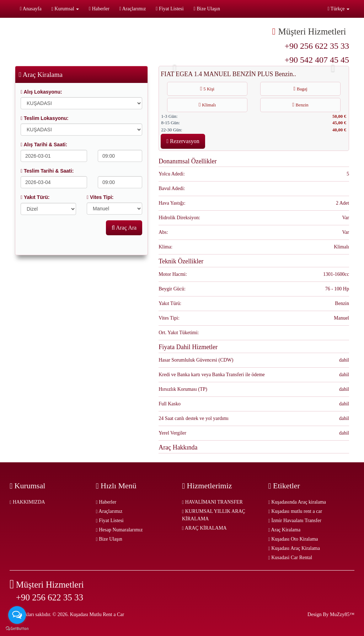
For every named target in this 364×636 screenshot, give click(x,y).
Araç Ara (124, 228)
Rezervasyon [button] (183, 141)
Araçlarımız (133, 9)
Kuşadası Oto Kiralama (293, 539)
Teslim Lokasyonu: (45, 118)
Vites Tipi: (100, 197)
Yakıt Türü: (35, 197)
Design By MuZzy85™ (331, 614)
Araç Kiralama (285, 530)
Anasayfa (31, 9)
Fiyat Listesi (170, 9)
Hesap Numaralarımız (119, 530)
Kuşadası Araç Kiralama (294, 548)
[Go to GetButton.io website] (17, 629)
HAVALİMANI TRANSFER (212, 502)
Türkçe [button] (338, 9)
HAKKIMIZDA (27, 502)
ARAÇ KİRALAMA (204, 528)
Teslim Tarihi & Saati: (47, 171)
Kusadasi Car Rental (290, 558)
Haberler (99, 9)
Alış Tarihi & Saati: (44, 144)
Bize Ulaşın (207, 9)
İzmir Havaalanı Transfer (295, 521)
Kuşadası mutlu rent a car (295, 511)
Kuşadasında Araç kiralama (297, 502)
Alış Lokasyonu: (41, 92)
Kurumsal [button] (65, 9)
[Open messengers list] (17, 615)
